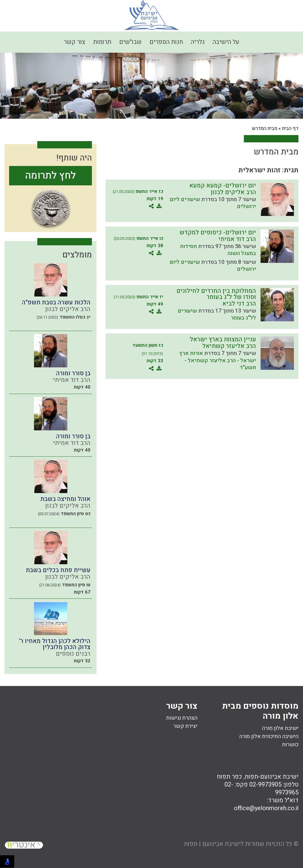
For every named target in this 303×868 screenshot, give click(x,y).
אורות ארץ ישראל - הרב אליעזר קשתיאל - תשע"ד (218, 360)
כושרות (290, 745)
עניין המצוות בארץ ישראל (223, 339)
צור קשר (74, 42)
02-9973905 (265, 785)
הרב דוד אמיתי (237, 239)
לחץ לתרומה (50, 176)
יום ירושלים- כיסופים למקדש (218, 232)
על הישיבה (226, 42)
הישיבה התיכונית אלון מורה (269, 736)
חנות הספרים (166, 42)
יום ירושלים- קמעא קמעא (223, 186)
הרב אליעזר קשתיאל (229, 346)
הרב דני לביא (239, 304)
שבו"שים (130, 42)
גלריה (198, 42)
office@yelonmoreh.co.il (266, 808)
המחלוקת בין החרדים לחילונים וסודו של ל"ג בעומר (216, 294)
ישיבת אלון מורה (280, 728)
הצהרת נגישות (182, 718)
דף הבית (290, 128)
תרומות (102, 42)
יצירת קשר (185, 726)
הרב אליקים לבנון (233, 192)
